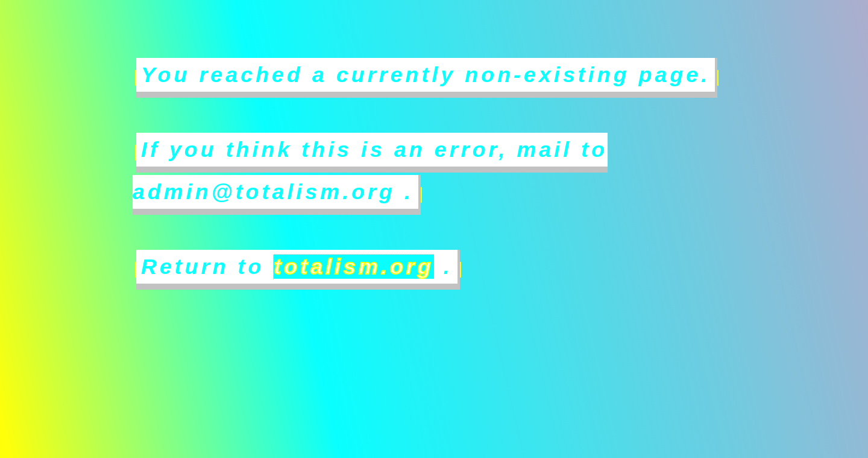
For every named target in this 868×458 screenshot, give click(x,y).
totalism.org (354, 267)
